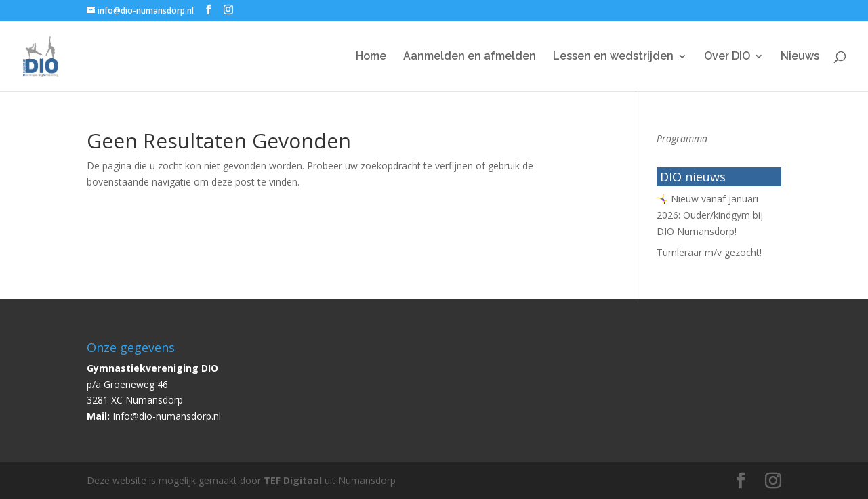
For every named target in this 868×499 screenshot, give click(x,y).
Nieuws (800, 57)
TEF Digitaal (293, 480)
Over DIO (727, 57)
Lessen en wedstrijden (613, 57)
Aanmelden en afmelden (470, 57)
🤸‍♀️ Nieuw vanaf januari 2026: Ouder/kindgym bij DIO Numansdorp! (710, 215)
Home (371, 57)
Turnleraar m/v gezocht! (709, 252)
